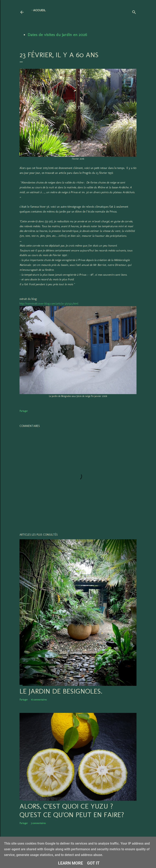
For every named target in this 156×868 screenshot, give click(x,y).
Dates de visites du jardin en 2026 (57, 35)
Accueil (39, 10)
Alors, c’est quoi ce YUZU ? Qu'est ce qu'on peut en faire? (72, 810)
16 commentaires (39, 700)
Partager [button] (24, 411)
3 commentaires (38, 823)
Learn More (71, 863)
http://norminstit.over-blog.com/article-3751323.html (49, 304)
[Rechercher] (134, 11)
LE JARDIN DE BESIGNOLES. (61, 691)
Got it (93, 863)
